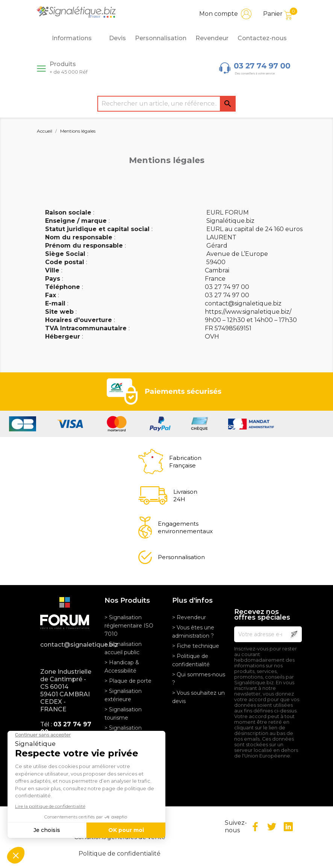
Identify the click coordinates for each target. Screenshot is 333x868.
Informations (76, 38)
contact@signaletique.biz (67, 645)
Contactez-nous (262, 38)
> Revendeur (189, 617)
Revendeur (212, 38)
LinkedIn (288, 827)
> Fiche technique (196, 646)
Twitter (272, 827)
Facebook (255, 827)
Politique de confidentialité (120, 854)
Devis (117, 38)
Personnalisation (161, 38)
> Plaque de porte (128, 681)
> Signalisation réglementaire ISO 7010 (129, 626)
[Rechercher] (166, 104)
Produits (69, 68)
